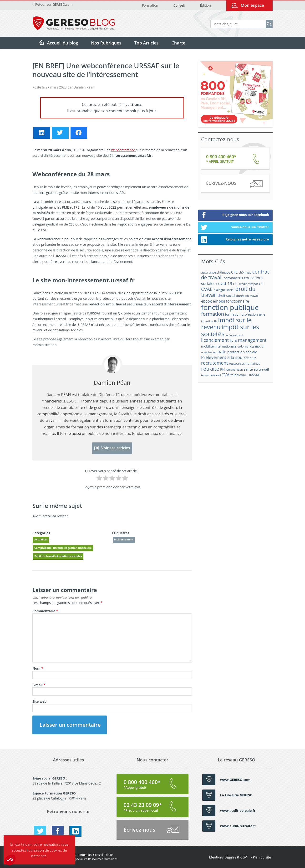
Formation (150, 5)
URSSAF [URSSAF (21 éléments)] (254, 375)
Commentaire (45, 611)
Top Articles (146, 43)
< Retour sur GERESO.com (53, 4)
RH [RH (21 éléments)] (222, 369)
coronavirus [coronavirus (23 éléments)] (233, 278)
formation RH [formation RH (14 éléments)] (209, 321)
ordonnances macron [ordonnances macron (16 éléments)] (251, 346)
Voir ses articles (112, 448)
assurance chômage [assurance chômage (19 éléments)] (216, 272)
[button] (10, 860)
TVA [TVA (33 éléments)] (226, 375)
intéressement (124, 539)
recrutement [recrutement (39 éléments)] (215, 363)
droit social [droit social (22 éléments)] (226, 296)
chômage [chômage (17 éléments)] (245, 272)
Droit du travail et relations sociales (58, 556)
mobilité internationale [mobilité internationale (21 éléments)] (219, 346)
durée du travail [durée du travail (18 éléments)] (247, 296)
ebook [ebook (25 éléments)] (206, 301)
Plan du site (262, 857)
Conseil (179, 5)
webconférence (124, 150)
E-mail (39, 685)
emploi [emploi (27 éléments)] (219, 301)
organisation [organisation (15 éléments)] (209, 352)
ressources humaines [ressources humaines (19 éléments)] (244, 363)
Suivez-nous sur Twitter (235, 228)
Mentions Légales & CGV (228, 857)
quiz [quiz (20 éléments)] (253, 358)
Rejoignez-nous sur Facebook (235, 215)
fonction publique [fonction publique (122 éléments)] (230, 307)
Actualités (41, 539)
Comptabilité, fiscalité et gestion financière (63, 548)
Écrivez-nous (234, 184)
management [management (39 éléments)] (252, 340)
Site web (39, 701)
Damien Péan (84, 87)
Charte (178, 43)
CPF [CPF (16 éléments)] (235, 284)
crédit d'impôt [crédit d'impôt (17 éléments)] (249, 284)
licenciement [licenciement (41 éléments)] (215, 340)
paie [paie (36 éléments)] (222, 351)
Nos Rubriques (106, 43)
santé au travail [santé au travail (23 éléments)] (256, 369)
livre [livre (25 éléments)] (233, 341)
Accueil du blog (63, 43)
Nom (38, 668)
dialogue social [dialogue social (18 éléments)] (224, 290)
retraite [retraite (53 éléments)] (210, 369)
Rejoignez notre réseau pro (235, 240)
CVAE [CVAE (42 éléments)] (207, 289)
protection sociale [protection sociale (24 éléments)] (242, 352)
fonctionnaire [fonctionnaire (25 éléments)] (238, 301)
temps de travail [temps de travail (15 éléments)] (211, 375)
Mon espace (252, 5)
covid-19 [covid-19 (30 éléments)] (224, 283)
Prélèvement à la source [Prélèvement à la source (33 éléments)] (225, 357)
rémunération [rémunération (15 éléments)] (234, 370)
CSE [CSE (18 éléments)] (262, 284)
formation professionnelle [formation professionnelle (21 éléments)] (245, 314)
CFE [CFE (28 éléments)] (234, 272)
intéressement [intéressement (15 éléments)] (234, 335)
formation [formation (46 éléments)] (213, 314)
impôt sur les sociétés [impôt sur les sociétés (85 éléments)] (230, 330)
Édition (205, 5)
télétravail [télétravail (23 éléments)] (239, 375)
